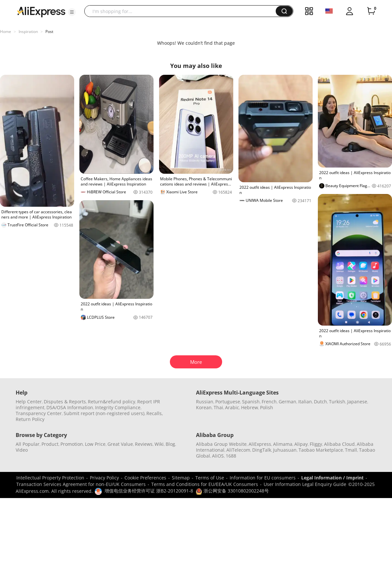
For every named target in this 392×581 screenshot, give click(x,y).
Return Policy (30, 419)
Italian (305, 402)
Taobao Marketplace (321, 450)
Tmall (351, 450)
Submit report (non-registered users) (104, 413)
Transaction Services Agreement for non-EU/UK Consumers (81, 484)
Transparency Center (39, 413)
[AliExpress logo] (41, 11)
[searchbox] (182, 11)
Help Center (29, 402)
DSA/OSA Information (70, 407)
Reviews (144, 444)
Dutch (320, 402)
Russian (205, 402)
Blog (170, 444)
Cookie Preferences (145, 478)
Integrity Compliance (118, 407)
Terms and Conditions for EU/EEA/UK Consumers (205, 484)
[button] (72, 12)
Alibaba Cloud (339, 444)
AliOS (218, 456)
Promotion (72, 444)
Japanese (357, 402)
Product (50, 444)
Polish (267, 407)
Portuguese (228, 402)
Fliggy (316, 444)
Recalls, (155, 413)
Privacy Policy (104, 478)
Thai (218, 407)
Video (22, 450)
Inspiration (28, 32)
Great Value (120, 444)
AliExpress (260, 444)
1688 (231, 456)
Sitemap (181, 478)
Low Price (95, 444)
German (287, 402)
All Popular (28, 444)
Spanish (251, 402)
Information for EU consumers (263, 478)
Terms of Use (210, 478)
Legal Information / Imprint (332, 478)
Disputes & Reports (65, 402)
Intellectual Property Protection (50, 478)
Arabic (232, 407)
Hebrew (250, 407)
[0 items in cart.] (371, 11)
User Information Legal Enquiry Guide (305, 484)
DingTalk (262, 450)
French (269, 402)
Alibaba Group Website (221, 444)
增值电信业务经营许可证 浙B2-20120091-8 (149, 491)
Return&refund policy (112, 402)
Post (49, 32)
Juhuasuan (285, 450)
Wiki (159, 444)
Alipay (301, 444)
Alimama (283, 444)
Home (6, 32)
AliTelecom (238, 450)
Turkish (337, 402)
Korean (204, 407)
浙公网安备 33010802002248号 (232, 491)
